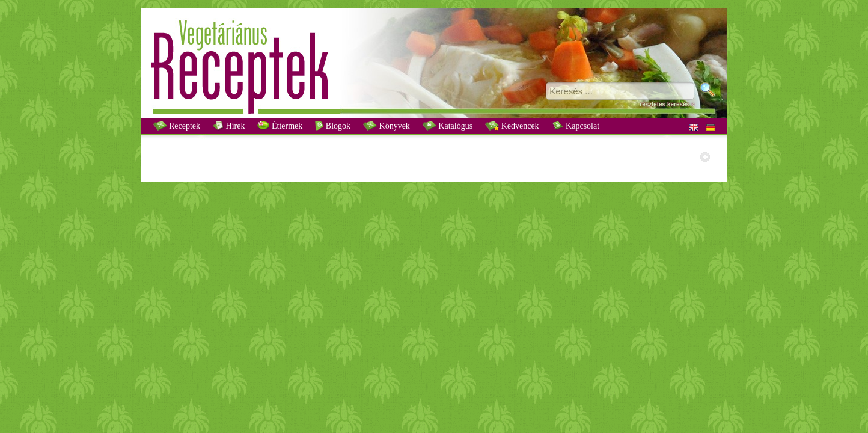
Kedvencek (512, 126)
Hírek (229, 126)
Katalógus (448, 126)
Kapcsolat (576, 126)
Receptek (177, 126)
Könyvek (387, 126)
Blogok (333, 126)
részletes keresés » (667, 104)
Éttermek (280, 126)
